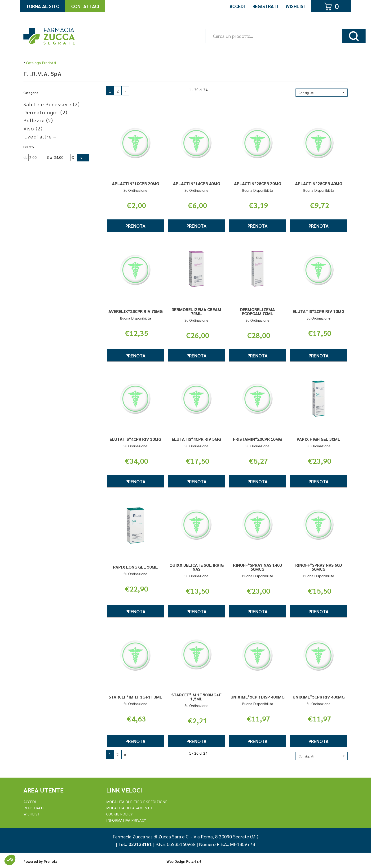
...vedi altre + (40, 136)
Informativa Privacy (126, 820)
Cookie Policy (119, 814)
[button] (322, 93)
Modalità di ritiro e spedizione (137, 802)
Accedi (237, 6)
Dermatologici (45, 112)
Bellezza (38, 120)
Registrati (265, 6)
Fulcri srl (194, 861)
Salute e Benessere (52, 104)
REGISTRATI (34, 808)
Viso (33, 128)
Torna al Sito (43, 6)
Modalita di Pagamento (129, 808)
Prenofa (51, 861)
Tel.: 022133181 (135, 844)
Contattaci (85, 6)
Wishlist (296, 6)
